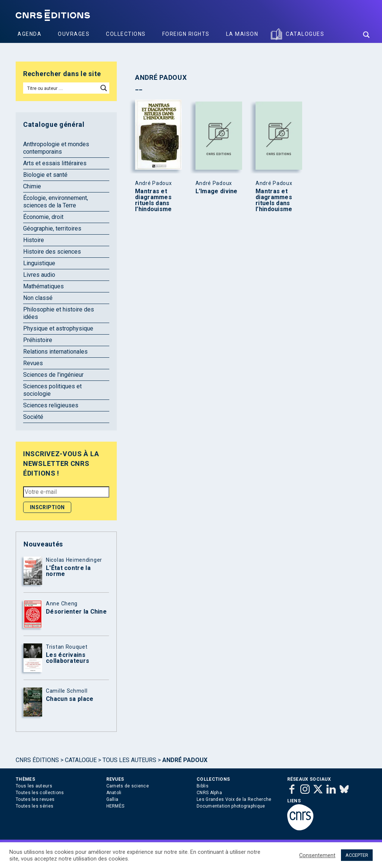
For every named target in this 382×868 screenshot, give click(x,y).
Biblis (203, 786)
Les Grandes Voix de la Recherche (234, 799)
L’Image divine (217, 191)
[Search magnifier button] (366, 35)
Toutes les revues (35, 799)
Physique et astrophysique (58, 328)
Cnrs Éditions (37, 760)
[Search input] (61, 88)
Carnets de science (128, 786)
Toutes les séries (35, 806)
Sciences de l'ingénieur (53, 375)
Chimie (32, 186)
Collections (126, 34)
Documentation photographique (231, 806)
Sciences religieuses (51, 405)
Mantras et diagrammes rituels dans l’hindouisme (154, 200)
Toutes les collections (40, 793)
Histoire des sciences (52, 252)
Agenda (29, 34)
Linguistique (39, 263)
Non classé (38, 298)
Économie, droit (43, 217)
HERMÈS (115, 806)
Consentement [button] (317, 855)
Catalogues (305, 34)
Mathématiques (43, 286)
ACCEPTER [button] (357, 855)
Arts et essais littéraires (55, 163)
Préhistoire (38, 340)
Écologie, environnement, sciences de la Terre (56, 202)
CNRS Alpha (209, 793)
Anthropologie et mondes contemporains (56, 148)
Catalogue (81, 760)
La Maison (242, 34)
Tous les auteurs (129, 760)
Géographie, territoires (52, 228)
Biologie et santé (45, 175)
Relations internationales (55, 352)
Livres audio (39, 275)
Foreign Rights (186, 34)
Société (33, 417)
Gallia (112, 799)
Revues (33, 363)
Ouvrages (74, 34)
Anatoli (114, 793)
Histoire (34, 240)
